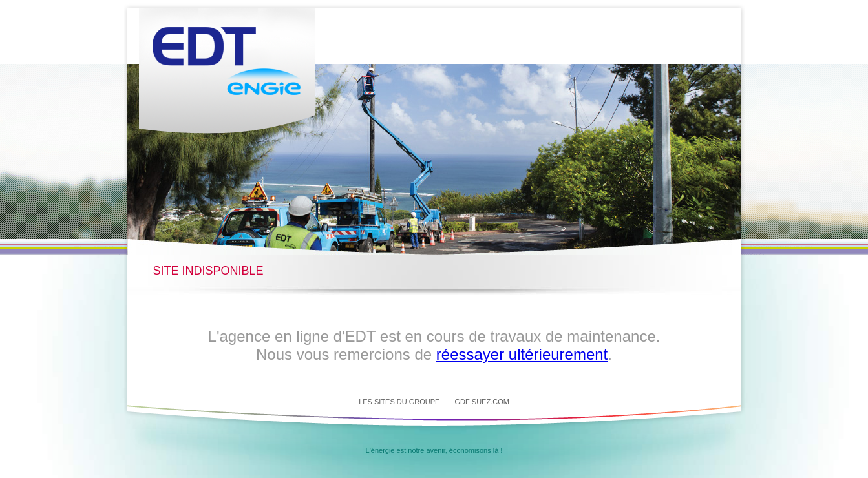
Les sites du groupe (399, 402)
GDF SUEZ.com (482, 402)
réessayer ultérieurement (522, 354)
